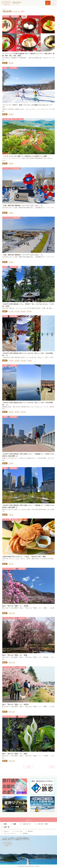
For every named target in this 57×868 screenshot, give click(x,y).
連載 (15, 824)
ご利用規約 (25, 833)
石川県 (17, 311)
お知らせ (6, 831)
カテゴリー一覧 (43, 824)
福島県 (11, 163)
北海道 (29, 361)
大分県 (11, 311)
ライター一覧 (18, 831)
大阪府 (11, 213)
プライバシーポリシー (10, 833)
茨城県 (11, 412)
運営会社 (30, 831)
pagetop (28, 820)
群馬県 (11, 114)
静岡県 (17, 412)
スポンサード (27, 824)
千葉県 (11, 361)
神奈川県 (12, 613)
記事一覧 (48, 4)
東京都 (11, 63)
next (51, 767)
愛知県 (23, 311)
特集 (5, 824)
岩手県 (11, 564)
